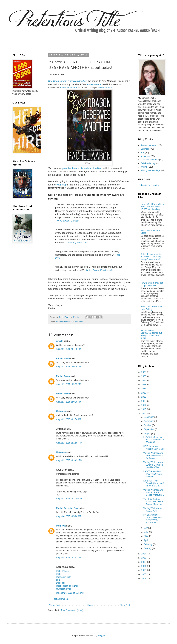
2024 (144, 380)
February (148, 544)
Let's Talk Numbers (150, 160)
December (149, 417)
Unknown (61, 411)
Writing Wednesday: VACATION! (153, 510)
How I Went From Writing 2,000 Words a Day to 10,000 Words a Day (153, 207)
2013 (144, 558)
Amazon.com (94, 84)
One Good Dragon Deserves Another (67, 81)
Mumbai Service (64, 589)
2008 (144, 574)
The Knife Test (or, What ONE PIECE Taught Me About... (154, 502)
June (146, 532)
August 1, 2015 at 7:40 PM (68, 349)
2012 (144, 562)
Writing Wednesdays (150, 170)
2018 (144, 401)
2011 (144, 566)
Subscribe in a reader (149, 185)
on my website (105, 88)
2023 (144, 385)
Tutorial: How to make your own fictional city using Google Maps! (151, 257)
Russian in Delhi (64, 577)
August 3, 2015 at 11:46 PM (69, 499)
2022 (144, 389)
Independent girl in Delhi (68, 586)
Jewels (60, 341)
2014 (144, 554)
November (149, 421)
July (146, 528)
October (148, 425)
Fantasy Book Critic (78, 243)
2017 (144, 405)
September (149, 429)
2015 (144, 413)
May (146, 536)
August (148, 434)
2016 (144, 409)
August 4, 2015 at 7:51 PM (68, 558)
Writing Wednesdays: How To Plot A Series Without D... (154, 493)
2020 (144, 393)
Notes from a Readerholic (99, 270)
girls (58, 580)
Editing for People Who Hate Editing (152, 308)
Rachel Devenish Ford (67, 508)
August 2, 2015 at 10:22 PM (69, 460)
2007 (144, 578)
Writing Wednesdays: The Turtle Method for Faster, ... (153, 456)
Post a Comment (60, 599)
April (146, 540)
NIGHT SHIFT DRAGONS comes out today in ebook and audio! (151, 334)
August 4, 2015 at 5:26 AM (68, 516)
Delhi (58, 574)
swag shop (61, 185)
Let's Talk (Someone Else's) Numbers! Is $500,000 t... (154, 440)
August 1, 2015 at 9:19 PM (68, 367)
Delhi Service (62, 571)
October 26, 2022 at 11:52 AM (70, 593)
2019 (144, 397)
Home (90, 605)
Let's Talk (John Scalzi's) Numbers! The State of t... (154, 483)
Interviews (145, 156)
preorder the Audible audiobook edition (82, 168)
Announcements (63, 321)
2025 (144, 376)
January (148, 548)
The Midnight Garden (68, 221)
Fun (143, 153)
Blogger (101, 636)
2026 (144, 372)
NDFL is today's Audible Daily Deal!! (154, 448)
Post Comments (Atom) (72, 610)
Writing (144, 167)
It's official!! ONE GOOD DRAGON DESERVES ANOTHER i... (153, 519)
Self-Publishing (148, 163)
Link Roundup (77, 321)
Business (145, 149)
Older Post (125, 605)
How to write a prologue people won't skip (152, 284)
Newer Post (55, 605)
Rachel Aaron (63, 359)
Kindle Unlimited (68, 88)
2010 (144, 570)
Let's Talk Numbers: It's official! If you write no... (153, 474)
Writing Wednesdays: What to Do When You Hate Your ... (153, 465)
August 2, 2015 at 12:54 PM (69, 443)
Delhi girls (61, 583)
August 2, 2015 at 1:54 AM (68, 419)
